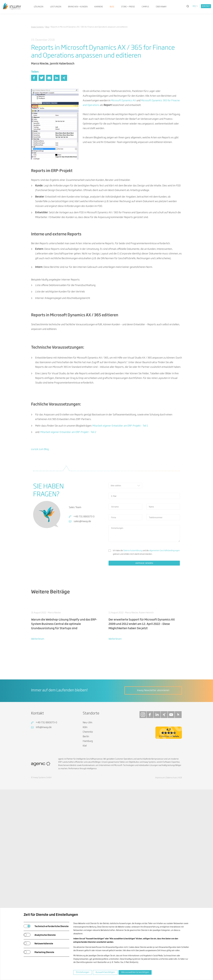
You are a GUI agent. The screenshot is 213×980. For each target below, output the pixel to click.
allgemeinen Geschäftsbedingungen (164, 635)
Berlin (86, 863)
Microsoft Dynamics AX (123, 101)
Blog (112, 7)
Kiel (85, 872)
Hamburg (88, 867)
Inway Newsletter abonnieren (153, 816)
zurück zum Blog (40, 534)
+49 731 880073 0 (84, 602)
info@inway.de (44, 853)
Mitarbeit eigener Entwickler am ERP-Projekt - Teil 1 (120, 511)
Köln (85, 853)
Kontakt (206, 6)
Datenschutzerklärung (133, 635)
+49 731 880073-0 (46, 849)
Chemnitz (88, 858)
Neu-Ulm (87, 849)
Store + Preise (128, 7)
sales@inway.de (82, 606)
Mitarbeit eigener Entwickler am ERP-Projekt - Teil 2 (68, 517)
